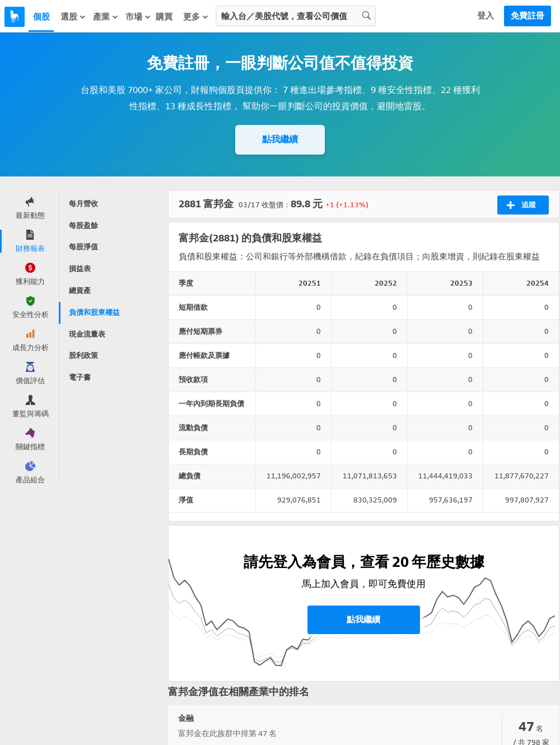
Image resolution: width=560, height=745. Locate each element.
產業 (106, 17)
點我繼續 (280, 139)
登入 (486, 16)
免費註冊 (528, 16)
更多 (196, 17)
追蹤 (521, 205)
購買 (164, 17)
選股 (73, 17)
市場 (138, 17)
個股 (41, 17)
